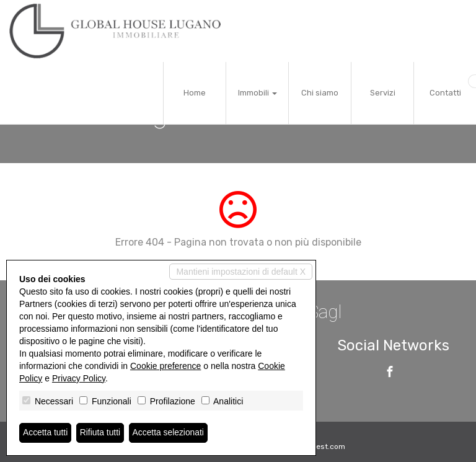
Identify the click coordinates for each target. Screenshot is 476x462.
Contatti (445, 93)
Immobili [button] (258, 93)
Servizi (383, 93)
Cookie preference (165, 366)
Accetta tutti (46, 433)
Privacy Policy (79, 378)
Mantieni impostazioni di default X (241, 272)
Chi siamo (320, 93)
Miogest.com (322, 446)
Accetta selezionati (170, 433)
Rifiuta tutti (101, 433)
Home (195, 93)
